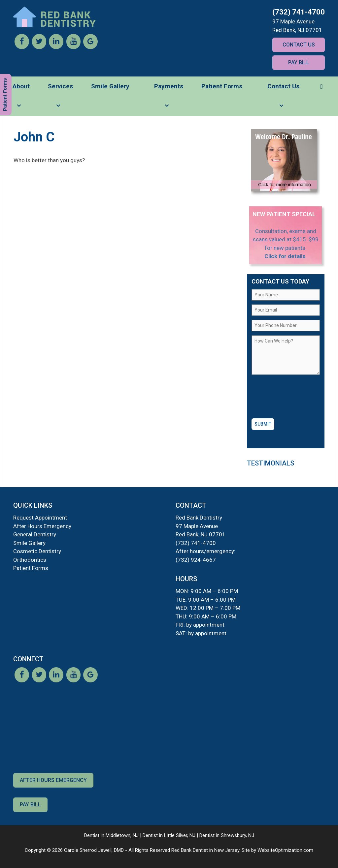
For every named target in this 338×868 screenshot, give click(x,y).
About (21, 99)
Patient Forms (222, 86)
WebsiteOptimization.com (285, 850)
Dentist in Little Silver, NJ (169, 835)
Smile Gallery (110, 86)
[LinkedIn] (56, 47)
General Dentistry (35, 534)
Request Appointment (40, 518)
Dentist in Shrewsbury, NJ (227, 835)
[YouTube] (73, 47)
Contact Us (299, 45)
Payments (169, 99)
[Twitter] (39, 47)
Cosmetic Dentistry (37, 551)
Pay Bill (299, 62)
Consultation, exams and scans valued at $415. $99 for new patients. (286, 239)
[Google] (90, 47)
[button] (321, 86)
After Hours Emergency (42, 526)
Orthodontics (30, 560)
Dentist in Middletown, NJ (111, 835)
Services (60, 99)
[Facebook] (22, 47)
